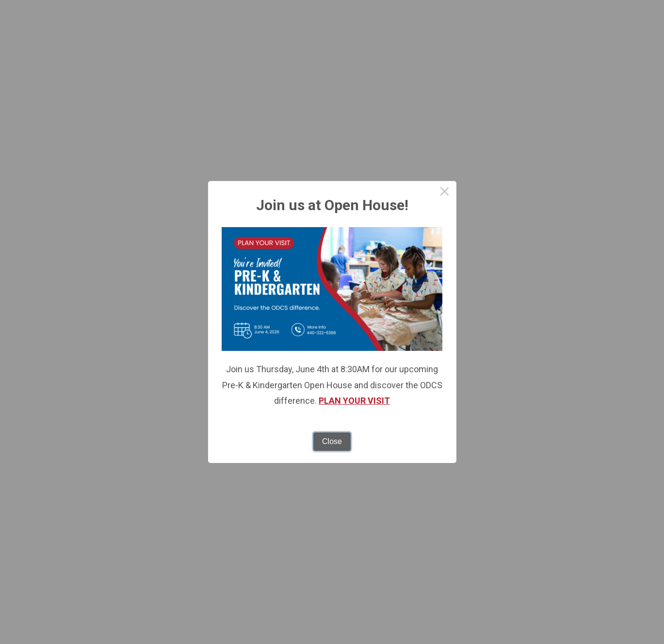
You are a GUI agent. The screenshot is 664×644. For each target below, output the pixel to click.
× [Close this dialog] (445, 193)
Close (332, 441)
